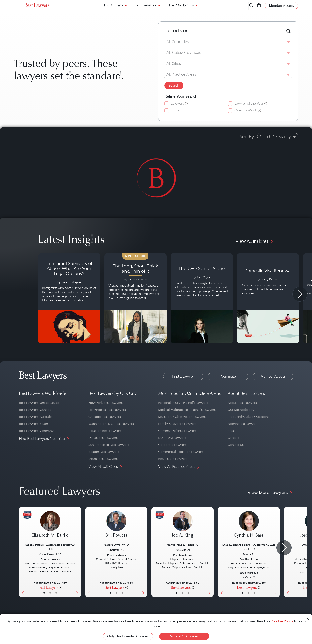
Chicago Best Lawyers (105, 417)
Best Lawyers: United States (39, 403)
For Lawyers (146, 6)
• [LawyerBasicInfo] (44, 593)
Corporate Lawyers (172, 445)
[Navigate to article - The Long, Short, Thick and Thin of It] (135, 298)
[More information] (60, 587)
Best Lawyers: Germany (36, 431)
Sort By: (247, 136)
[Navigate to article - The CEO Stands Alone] (202, 298)
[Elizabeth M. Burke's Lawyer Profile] (50, 526)
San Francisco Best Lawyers (109, 445)
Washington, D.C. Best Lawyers (111, 424)
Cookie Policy (283, 621)
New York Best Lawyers (106, 403)
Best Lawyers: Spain (34, 424)
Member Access (273, 376)
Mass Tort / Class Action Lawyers (182, 417)
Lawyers (177, 103)
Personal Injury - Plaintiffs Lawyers (183, 403)
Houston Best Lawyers (105, 431)
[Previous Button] (22, 552)
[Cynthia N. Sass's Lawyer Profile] (249, 526)
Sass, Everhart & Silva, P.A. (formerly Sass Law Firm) (249, 547)
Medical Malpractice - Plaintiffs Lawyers (187, 410)
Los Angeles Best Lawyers (107, 410)
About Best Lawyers (242, 403)
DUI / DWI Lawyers (172, 438)
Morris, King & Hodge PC (182, 545)
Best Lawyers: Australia (36, 417)
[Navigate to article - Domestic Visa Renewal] (268, 298)
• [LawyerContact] (56, 593)
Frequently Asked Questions (248, 417)
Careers (233, 438)
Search (174, 85)
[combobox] (223, 31)
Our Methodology (241, 410)
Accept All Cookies (184, 636)
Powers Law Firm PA (116, 545)
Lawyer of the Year (249, 103)
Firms (175, 110)
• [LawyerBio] (50, 593)
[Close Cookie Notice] (308, 618)
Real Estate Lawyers (173, 459)
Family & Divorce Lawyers (177, 424)
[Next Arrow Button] (300, 294)
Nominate (228, 376)
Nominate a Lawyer (242, 424)
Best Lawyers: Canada (35, 410)
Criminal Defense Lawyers (177, 431)
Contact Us (236, 445)
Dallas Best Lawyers (103, 438)
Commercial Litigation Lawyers (181, 452)
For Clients (113, 6)
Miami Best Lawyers (103, 459)
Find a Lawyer (183, 376)
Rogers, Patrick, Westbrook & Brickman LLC (50, 547)
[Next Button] (78, 552)
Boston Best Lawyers (104, 452)
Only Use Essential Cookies (128, 636)
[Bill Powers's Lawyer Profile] (116, 526)
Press (231, 431)
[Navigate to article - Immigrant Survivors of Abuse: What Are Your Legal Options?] (69, 298)
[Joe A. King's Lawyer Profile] (183, 526)
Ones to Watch (246, 110)
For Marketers (181, 6)
